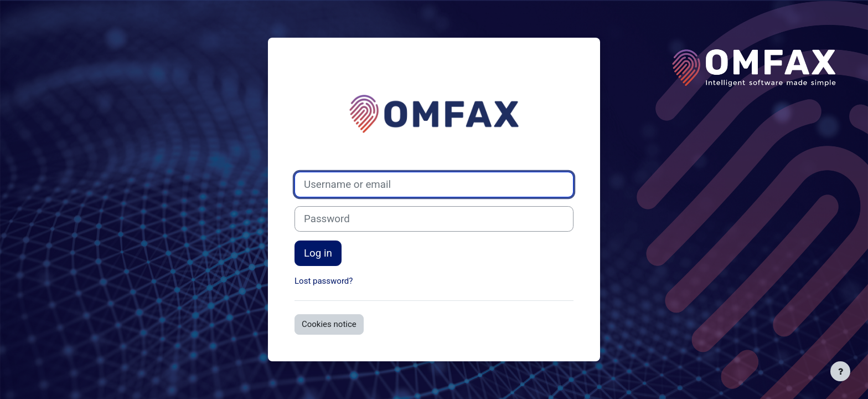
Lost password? (324, 281)
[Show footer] (840, 371)
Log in (318, 253)
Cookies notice (329, 324)
